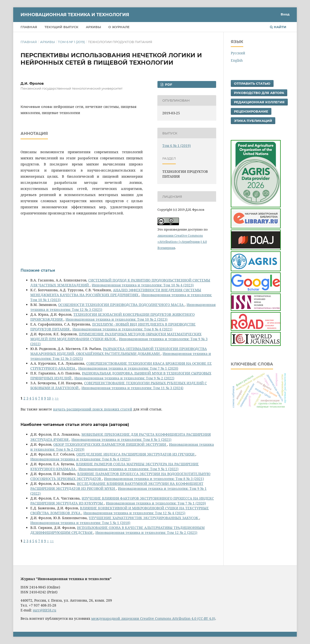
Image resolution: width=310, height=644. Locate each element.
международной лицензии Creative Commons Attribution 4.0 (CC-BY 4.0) (153, 618)
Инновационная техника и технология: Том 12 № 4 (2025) (134, 513)
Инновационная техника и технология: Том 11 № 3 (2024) (132, 388)
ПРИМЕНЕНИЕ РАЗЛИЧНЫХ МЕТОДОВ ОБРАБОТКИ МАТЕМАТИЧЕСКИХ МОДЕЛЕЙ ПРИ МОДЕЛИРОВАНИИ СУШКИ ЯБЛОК (116, 336)
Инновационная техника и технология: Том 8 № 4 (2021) (122, 329)
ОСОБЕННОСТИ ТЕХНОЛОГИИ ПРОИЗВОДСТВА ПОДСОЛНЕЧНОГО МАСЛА (121, 305)
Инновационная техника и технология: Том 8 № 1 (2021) (121, 439)
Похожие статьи (38, 270)
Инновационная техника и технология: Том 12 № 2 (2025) (146, 533)
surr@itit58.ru (44, 610)
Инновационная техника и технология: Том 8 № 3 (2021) (154, 479)
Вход (285, 14)
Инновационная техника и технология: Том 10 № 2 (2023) (116, 319)
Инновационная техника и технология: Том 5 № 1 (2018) (80, 523)
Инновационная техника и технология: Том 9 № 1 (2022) (128, 469)
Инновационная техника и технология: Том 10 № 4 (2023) (143, 285)
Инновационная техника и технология (75, 15)
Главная (29, 27)
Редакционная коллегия (259, 102)
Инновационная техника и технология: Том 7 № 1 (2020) (128, 368)
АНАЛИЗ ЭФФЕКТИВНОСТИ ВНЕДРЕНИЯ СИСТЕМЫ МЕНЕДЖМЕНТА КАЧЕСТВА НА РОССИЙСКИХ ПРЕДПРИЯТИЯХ (116, 292)
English (237, 60)
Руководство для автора (259, 93)
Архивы (93, 27)
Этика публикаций (253, 121)
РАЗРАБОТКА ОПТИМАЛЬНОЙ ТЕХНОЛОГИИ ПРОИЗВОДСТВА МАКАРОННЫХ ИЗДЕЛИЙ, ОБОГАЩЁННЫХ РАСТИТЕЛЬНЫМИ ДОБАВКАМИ (119, 351)
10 (49, 398)
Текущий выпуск (61, 27)
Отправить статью (252, 83)
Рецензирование (251, 111)
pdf (168, 84)
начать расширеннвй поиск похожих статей (93, 409)
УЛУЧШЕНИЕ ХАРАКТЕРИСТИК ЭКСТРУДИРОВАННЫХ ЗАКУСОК (144, 518)
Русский (238, 53)
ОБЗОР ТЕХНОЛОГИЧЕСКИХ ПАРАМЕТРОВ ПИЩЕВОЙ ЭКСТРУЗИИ (110, 444)
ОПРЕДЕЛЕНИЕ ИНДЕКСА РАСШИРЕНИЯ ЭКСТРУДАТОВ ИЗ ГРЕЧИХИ (136, 454)
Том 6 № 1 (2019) (71, 42)
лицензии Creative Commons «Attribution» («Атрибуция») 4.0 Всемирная (182, 242)
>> (57, 398)
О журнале (119, 27)
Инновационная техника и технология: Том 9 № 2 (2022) (124, 378)
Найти (278, 27)
